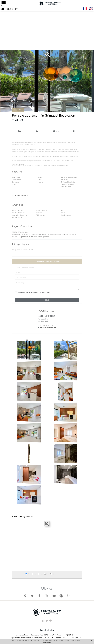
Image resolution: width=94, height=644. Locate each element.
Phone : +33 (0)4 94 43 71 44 (67, 635)
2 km (28, 574)
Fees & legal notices (47, 630)
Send (47, 304)
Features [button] (17, 176)
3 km (34, 574)
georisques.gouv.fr (27, 241)
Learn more (47, 642)
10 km (53, 574)
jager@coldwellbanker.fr (48, 332)
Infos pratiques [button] (20, 249)
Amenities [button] (18, 210)
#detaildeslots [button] (20, 200)
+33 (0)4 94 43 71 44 (46, 330)
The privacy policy (45, 297)
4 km (40, 574)
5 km (47, 574)
